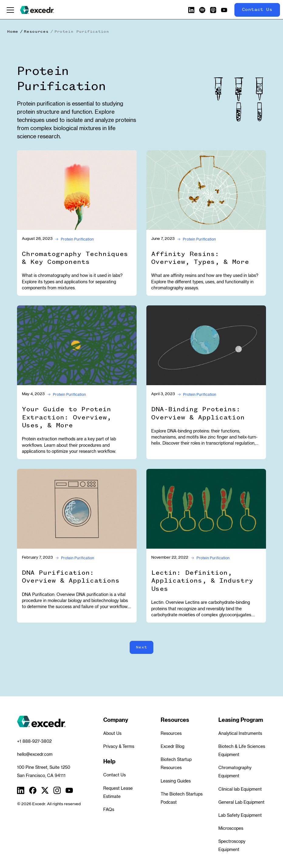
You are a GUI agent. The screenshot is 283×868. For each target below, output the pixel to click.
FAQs (109, 809)
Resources (171, 733)
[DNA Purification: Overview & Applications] (77, 509)
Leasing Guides (176, 781)
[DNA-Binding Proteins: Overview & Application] (206, 345)
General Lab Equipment (241, 802)
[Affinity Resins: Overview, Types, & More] (206, 190)
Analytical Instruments (240, 733)
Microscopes (231, 828)
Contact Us (114, 775)
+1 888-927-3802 (34, 741)
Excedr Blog (172, 746)
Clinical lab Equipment (240, 789)
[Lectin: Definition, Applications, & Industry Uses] (206, 509)
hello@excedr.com (35, 754)
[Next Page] (141, 647)
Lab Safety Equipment (240, 815)
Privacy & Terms (119, 746)
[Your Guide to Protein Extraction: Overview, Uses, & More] (77, 345)
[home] (37, 10)
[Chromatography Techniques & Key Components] (77, 190)
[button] (10, 10)
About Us (112, 733)
